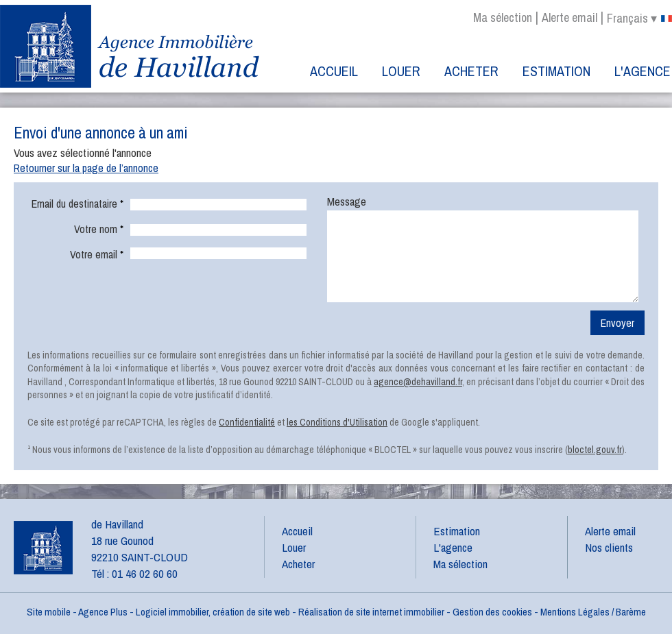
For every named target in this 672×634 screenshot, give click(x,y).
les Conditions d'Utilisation (337, 422)
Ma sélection (503, 17)
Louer (401, 71)
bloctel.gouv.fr (595, 450)
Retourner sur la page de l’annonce (86, 168)
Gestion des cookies (492, 612)
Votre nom (99, 229)
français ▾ (639, 19)
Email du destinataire (77, 204)
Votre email (97, 254)
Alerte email (569, 17)
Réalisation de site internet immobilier (371, 612)
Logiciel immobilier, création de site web (213, 612)
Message (347, 202)
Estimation (556, 71)
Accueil (334, 71)
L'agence (643, 71)
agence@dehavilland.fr (418, 382)
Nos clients (609, 547)
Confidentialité (247, 422)
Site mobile (49, 612)
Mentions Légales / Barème (593, 612)
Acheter (471, 71)
